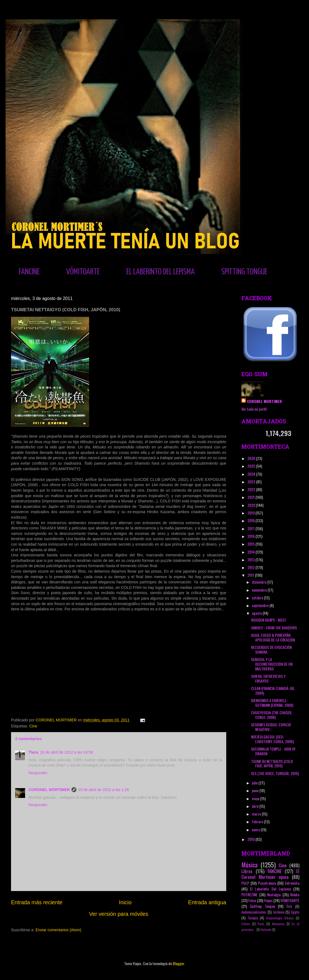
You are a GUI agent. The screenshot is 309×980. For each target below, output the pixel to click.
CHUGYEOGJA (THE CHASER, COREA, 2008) (272, 715)
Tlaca (33, 752)
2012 (251, 567)
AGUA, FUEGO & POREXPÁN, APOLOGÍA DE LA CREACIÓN (273, 637)
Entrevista (292, 883)
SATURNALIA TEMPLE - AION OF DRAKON (273, 751)
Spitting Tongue (263, 906)
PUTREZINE (249, 894)
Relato (295, 894)
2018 (251, 520)
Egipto (295, 912)
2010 (251, 839)
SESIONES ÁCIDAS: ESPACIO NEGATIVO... (271, 727)
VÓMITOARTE (83, 272)
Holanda (266, 930)
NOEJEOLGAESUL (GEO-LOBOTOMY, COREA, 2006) (272, 739)
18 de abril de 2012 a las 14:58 (66, 752)
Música (249, 864)
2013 (251, 560)
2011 (251, 575)
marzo (257, 814)
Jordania (279, 912)
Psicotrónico (267, 883)
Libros (247, 871)
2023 (252, 482)
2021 (251, 497)
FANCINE (29, 272)
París (261, 924)
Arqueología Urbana (280, 918)
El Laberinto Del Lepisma (270, 889)
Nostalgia (274, 894)
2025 (252, 466)
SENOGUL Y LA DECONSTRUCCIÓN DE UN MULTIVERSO (272, 664)
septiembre (261, 605)
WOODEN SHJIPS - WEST (269, 620)
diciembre (260, 582)
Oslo (289, 906)
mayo (256, 798)
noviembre (260, 590)
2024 (252, 474)
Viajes (268, 900)
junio (256, 790)
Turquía (253, 918)
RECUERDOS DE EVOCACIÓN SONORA (271, 649)
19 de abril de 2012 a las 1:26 (103, 790)
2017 (251, 528)
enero (256, 829)
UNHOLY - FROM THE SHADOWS (274, 628)
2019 (251, 513)
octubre (258, 598)
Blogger (178, 963)
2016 (251, 536)
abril (256, 806)
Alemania (278, 924)
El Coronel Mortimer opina (270, 874)
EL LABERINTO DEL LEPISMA (161, 272)
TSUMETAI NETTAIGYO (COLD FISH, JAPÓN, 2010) (272, 764)
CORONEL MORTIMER (49, 790)
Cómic (246, 924)
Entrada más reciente (37, 902)
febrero (258, 821)
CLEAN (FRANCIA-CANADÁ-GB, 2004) (273, 691)
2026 (252, 458)
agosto (257, 613)
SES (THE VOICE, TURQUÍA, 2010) (275, 773)
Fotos (252, 900)
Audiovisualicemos (254, 912)
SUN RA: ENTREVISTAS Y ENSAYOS (268, 678)
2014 (251, 552)
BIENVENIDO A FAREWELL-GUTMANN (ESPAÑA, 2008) (272, 703)
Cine (33, 726)
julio (255, 783)
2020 (252, 505)
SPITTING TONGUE (244, 272)
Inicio (125, 902)
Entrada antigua (207, 902)
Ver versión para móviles (119, 914)
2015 (251, 544)
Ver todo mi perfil (254, 409)
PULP (245, 883)
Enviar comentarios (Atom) (58, 930)
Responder (38, 773)
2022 (252, 489)
